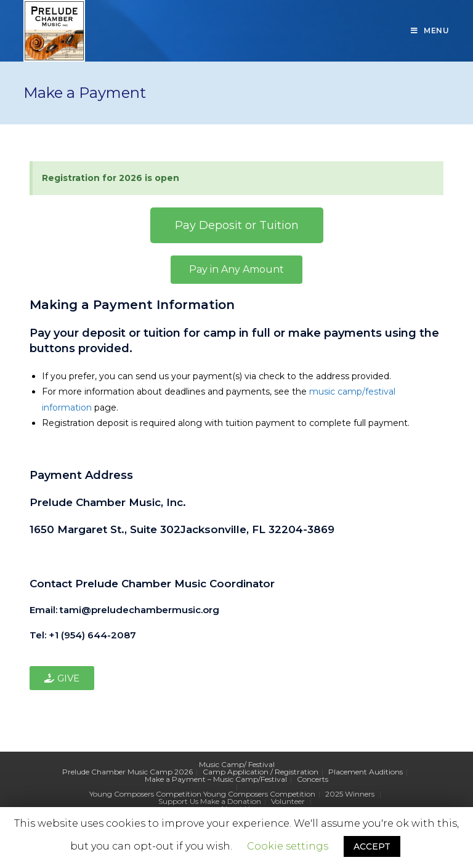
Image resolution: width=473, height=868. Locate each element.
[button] (237, 225)
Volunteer (288, 801)
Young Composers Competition (145, 794)
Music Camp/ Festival (237, 764)
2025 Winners (350, 794)
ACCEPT (372, 846)
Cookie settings (288, 846)
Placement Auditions (366, 772)
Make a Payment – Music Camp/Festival (216, 779)
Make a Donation (231, 801)
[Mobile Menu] (430, 31)
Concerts (313, 779)
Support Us (178, 801)
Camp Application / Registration (261, 772)
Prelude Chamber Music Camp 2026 (127, 772)
